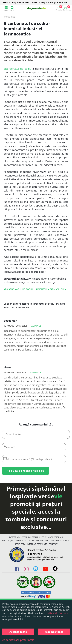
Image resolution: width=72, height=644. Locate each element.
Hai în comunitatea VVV (37, 542)
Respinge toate (54, 632)
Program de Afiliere (60, 542)
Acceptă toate (18, 632)
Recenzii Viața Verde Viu (51, 538)
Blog (13, 17)
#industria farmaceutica (51, 289)
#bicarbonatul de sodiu (18, 289)
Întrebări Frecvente (37, 545)
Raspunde (36, 326)
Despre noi (15, 538)
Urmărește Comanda (13, 542)
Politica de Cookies (57, 613)
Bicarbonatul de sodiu (17, 69)
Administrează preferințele (18, 640)
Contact (53, 545)
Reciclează (20, 545)
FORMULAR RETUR (30, 538)
